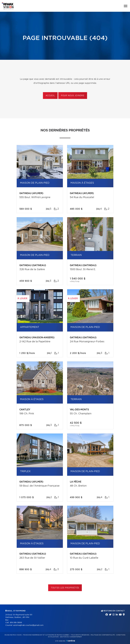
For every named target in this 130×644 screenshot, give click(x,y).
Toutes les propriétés (65, 588)
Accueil (50, 96)
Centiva (71, 641)
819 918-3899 (16, 623)
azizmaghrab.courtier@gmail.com (28, 625)
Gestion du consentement (71, 637)
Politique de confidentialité (103, 635)
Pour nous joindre (73, 96)
